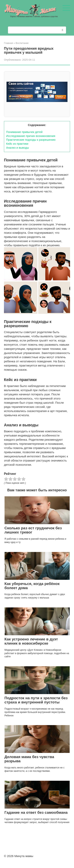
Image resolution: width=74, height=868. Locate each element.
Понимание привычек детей (24, 132)
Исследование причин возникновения (31, 136)
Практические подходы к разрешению (31, 140)
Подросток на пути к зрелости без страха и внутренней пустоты (36, 700)
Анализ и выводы (17, 148)
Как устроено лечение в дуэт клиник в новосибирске (31, 641)
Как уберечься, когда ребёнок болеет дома (32, 586)
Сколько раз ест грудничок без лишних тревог (33, 530)
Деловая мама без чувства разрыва (29, 759)
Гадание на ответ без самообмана (36, 812)
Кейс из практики (17, 144)
